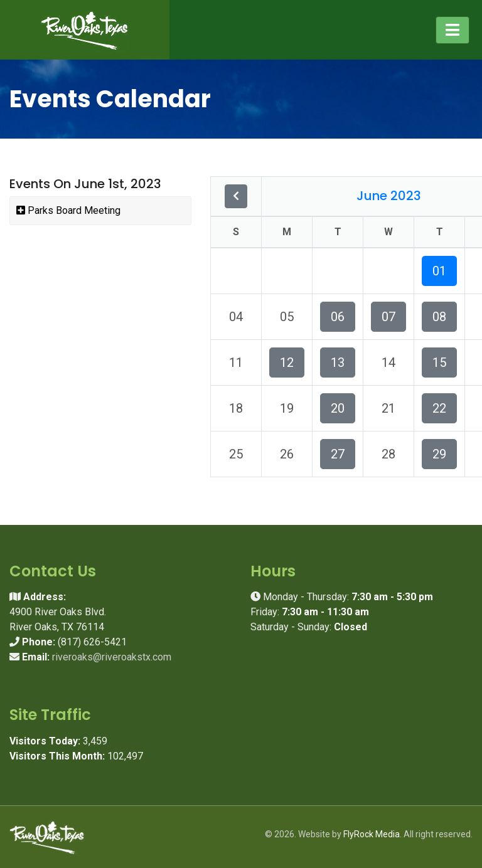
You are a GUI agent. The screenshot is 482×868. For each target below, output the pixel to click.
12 (287, 363)
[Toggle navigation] (453, 30)
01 (439, 271)
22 (439, 408)
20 (338, 408)
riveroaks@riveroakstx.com (112, 657)
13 (338, 363)
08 (439, 317)
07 (388, 317)
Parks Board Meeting (68, 210)
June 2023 (389, 196)
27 (338, 454)
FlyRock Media (372, 834)
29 (439, 454)
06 (338, 317)
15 (439, 363)
